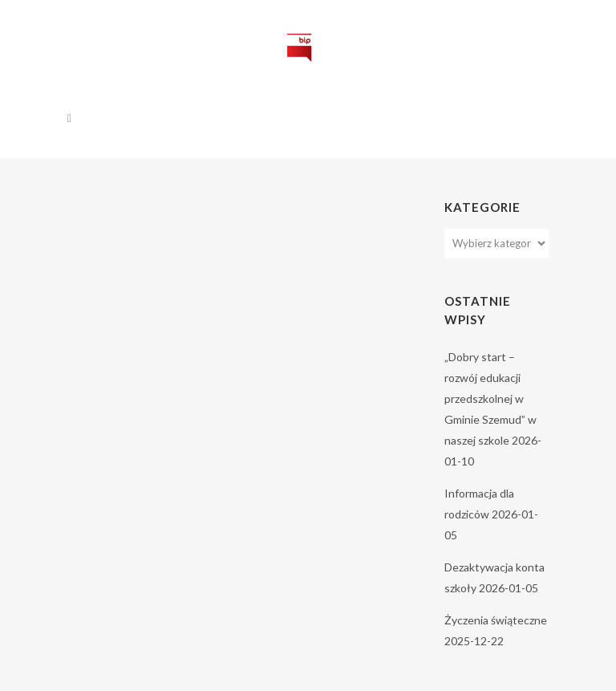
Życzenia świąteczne (496, 620)
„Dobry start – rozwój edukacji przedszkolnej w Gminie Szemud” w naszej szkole (490, 398)
